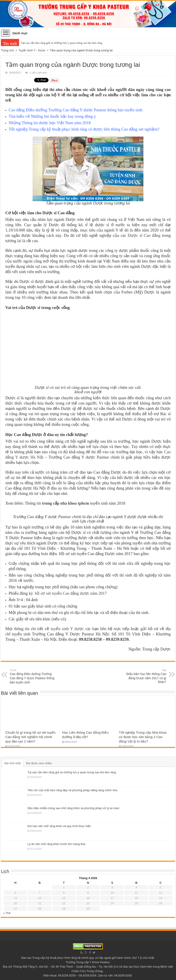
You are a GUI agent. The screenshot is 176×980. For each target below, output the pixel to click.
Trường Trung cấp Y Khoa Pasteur (88, 962)
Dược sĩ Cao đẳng (144, 235)
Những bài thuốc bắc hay (52, 116)
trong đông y (85, 116)
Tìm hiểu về (20, 116)
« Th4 (7, 913)
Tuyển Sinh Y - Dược (32, 50)
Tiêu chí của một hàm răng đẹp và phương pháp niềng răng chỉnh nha (72, 790)
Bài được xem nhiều (39, 763)
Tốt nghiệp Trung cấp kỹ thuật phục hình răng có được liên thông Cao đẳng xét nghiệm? (84, 129)
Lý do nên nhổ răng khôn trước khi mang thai (56, 844)
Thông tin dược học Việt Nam (48, 123)
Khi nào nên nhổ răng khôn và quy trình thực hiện (59, 826)
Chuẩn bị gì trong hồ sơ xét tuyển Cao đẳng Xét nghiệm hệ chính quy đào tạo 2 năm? (30, 737)
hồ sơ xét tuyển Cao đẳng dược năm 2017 (71, 593)
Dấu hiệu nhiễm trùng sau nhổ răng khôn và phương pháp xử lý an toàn (73, 808)
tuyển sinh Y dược (67, 629)
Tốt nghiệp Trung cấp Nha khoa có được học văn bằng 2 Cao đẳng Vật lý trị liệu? (143, 737)
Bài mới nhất (13, 763)
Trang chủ (7, 50)
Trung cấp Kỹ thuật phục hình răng (54, 958)
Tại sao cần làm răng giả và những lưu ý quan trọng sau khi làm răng (62, 43)
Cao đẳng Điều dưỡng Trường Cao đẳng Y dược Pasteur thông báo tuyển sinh (75, 110)
